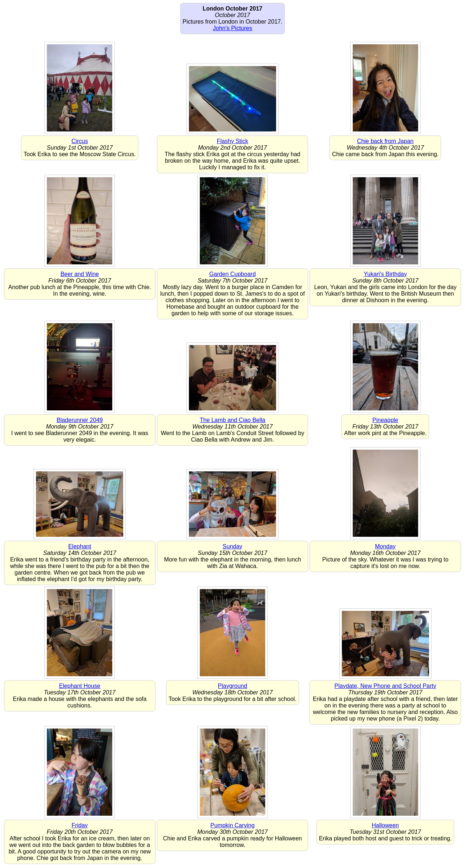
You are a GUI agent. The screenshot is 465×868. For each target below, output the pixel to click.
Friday (80, 825)
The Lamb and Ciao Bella (233, 420)
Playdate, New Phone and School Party (385, 686)
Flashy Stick (232, 141)
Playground (233, 686)
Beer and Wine (80, 274)
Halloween (385, 825)
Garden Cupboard (232, 274)
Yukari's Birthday (385, 274)
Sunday (232, 546)
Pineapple (385, 420)
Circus (80, 141)
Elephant (80, 546)
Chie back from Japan (385, 141)
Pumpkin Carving (232, 825)
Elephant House (80, 686)
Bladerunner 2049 (80, 420)
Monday (385, 546)
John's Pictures (232, 28)
